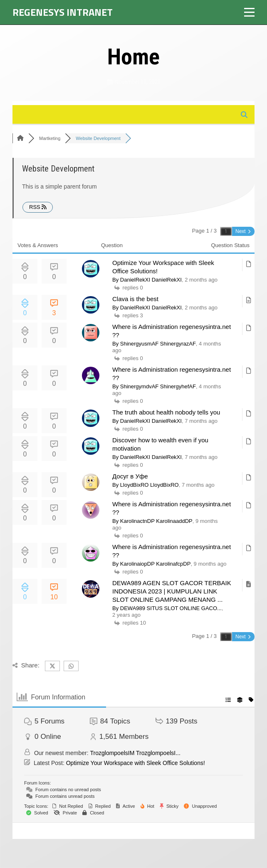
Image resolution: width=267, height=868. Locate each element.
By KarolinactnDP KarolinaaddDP (152, 521)
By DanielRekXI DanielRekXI (147, 280)
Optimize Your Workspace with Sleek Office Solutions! (136, 763)
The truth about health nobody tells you (166, 412)
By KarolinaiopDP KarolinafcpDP (151, 564)
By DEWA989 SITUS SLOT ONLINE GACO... (167, 608)
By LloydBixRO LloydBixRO (146, 485)
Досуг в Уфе (130, 476)
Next (243, 231)
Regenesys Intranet (63, 12)
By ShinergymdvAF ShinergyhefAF (154, 386)
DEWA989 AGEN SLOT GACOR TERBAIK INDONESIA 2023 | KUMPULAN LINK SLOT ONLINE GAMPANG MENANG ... (172, 591)
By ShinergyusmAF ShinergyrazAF (154, 344)
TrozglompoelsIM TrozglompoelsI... (135, 753)
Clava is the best (135, 299)
